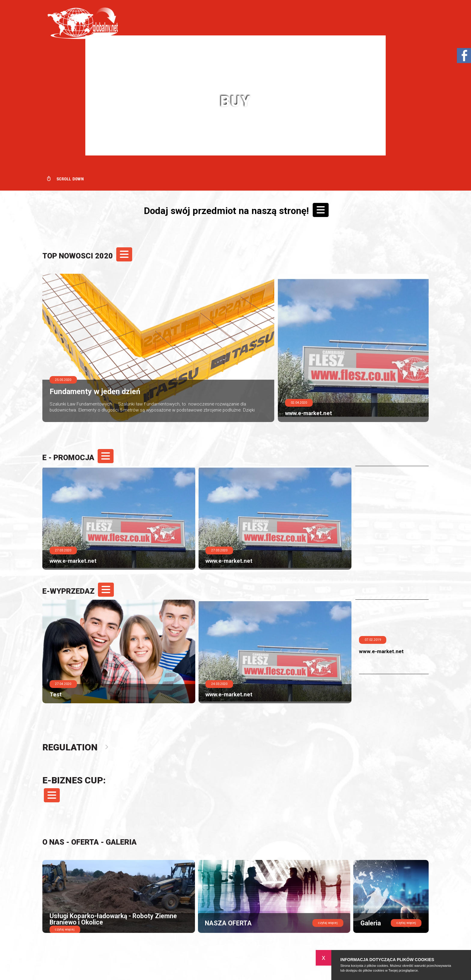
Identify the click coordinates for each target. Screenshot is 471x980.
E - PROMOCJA (77, 458)
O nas (53, 842)
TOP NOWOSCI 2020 (87, 256)
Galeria (121, 842)
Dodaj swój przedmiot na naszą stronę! (236, 210)
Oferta (85, 842)
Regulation (71, 747)
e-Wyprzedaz (77, 591)
